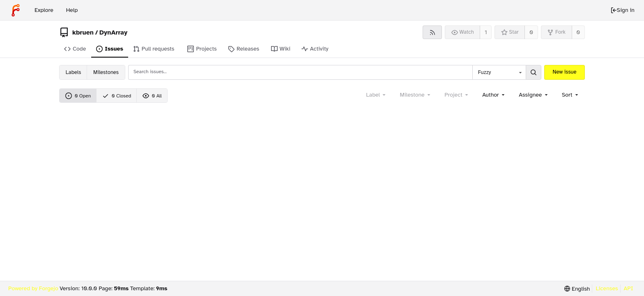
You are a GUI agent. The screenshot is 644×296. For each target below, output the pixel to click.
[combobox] (499, 72)
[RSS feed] (432, 32)
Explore (44, 10)
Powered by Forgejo (33, 288)
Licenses (607, 288)
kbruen (83, 32)
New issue (565, 72)
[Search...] (534, 72)
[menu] (571, 95)
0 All (152, 96)
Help (72, 10)
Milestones (106, 72)
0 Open (78, 96)
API (629, 288)
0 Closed (117, 96)
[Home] (16, 10)
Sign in (622, 10)
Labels (73, 72)
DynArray (113, 32)
